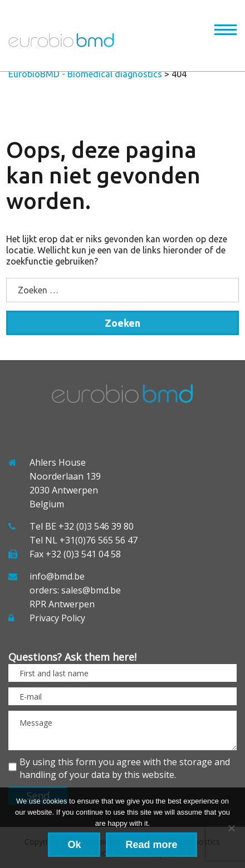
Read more (151, 845)
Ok (74, 845)
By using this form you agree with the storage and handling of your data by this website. (125, 768)
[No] (231, 828)
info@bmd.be (57, 576)
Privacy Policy (57, 618)
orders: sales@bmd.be (75, 590)
